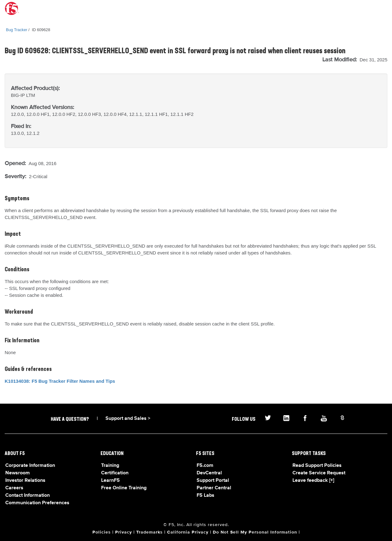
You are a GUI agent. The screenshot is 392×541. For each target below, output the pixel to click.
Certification (115, 473)
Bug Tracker (17, 30)
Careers (14, 488)
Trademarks (149, 532)
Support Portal (213, 481)
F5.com (205, 466)
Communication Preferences (37, 503)
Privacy (124, 532)
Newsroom (18, 473)
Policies (102, 532)
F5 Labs (205, 496)
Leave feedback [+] (313, 481)
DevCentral (209, 473)
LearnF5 (110, 481)
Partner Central (214, 488)
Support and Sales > (128, 419)
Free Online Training (124, 488)
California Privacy (188, 532)
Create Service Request (319, 473)
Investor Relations (25, 481)
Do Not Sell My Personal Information (255, 532)
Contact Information (28, 496)
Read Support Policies (317, 466)
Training (110, 466)
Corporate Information (30, 466)
